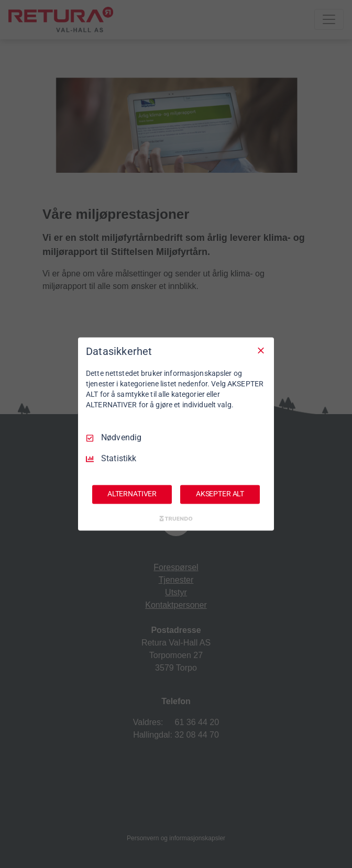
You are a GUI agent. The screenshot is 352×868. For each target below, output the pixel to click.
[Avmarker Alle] (261, 350)
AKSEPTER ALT (220, 494)
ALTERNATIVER (132, 494)
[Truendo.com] (176, 519)
